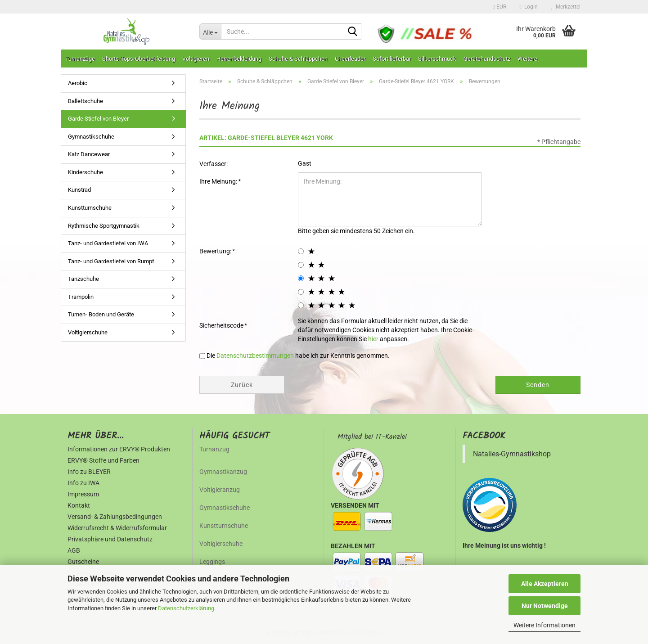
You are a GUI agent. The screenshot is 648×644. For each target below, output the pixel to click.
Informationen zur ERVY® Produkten (119, 449)
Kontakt (79, 505)
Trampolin (81, 297)
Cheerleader (350, 59)
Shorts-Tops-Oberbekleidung (139, 59)
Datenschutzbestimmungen (255, 356)
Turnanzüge (80, 59)
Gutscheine (83, 562)
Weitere (527, 59)
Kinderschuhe (85, 172)
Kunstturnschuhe (90, 208)
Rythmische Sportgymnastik (104, 226)
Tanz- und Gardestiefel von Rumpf (111, 261)
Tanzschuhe (83, 279)
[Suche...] (210, 32)
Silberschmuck (437, 59)
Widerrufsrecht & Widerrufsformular (117, 528)
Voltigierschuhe (88, 332)
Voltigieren (196, 59)
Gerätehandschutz (487, 59)
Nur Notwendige (545, 606)
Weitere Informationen (544, 625)
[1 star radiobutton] (301, 251)
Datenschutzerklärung (186, 608)
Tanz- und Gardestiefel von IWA (108, 243)
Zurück (242, 385)
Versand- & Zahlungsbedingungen (115, 517)
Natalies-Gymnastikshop (512, 454)
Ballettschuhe (85, 101)
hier (373, 339)
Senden (538, 385)
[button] (499, 7)
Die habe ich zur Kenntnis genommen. (298, 356)
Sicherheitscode (222, 325)
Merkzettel (566, 7)
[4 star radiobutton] (301, 292)
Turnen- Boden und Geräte (101, 314)
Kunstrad (79, 190)
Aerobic (78, 83)
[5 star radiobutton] (301, 305)
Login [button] (529, 7)
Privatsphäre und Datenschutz (110, 539)
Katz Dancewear (89, 154)
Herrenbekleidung (239, 59)
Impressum (83, 494)
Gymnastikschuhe (91, 137)
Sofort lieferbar (392, 59)
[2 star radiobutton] (301, 265)
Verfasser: (214, 164)
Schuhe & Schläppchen (298, 59)
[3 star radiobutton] (301, 278)
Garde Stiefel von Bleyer (98, 119)
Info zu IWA (83, 483)
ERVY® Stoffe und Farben (103, 460)
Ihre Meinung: (219, 181)
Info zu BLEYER (89, 472)
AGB (74, 550)
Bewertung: (216, 251)
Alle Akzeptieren (545, 584)
